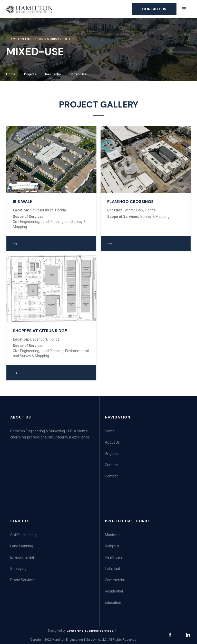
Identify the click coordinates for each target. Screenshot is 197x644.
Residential (53, 74)
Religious (112, 546)
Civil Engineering (23, 535)
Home (11, 74)
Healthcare (114, 557)
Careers (111, 465)
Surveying (18, 569)
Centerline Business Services (90, 631)
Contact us (154, 9)
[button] (184, 9)
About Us (112, 442)
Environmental (22, 557)
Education (113, 602)
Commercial (115, 580)
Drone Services (22, 580)
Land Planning (22, 546)
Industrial (112, 569)
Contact (111, 476)
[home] (29, 9)
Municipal (113, 535)
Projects (30, 74)
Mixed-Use (78, 74)
